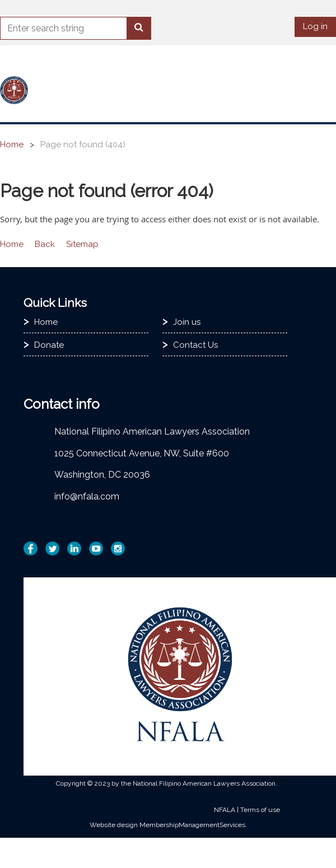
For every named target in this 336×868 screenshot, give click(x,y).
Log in (315, 26)
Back (45, 244)
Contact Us (195, 345)
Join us (187, 322)
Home (12, 144)
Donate (49, 345)
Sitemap (82, 244)
